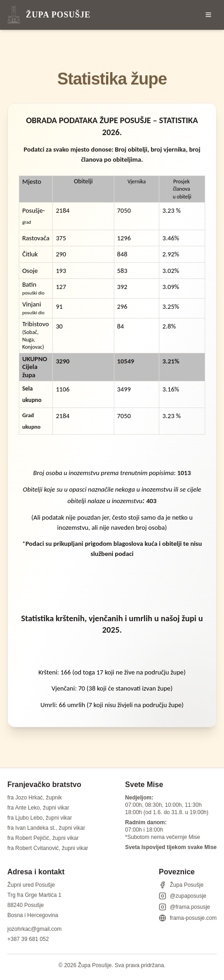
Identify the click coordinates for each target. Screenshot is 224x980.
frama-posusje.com (188, 918)
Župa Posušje (181, 885)
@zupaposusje (183, 896)
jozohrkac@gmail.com (34, 929)
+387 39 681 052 (28, 939)
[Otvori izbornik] (208, 15)
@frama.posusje (185, 907)
